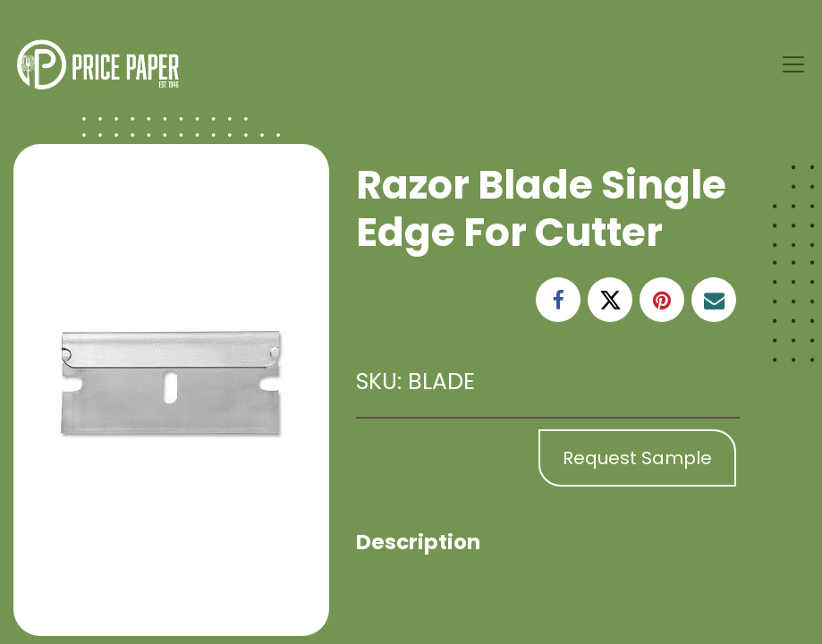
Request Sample (637, 458)
